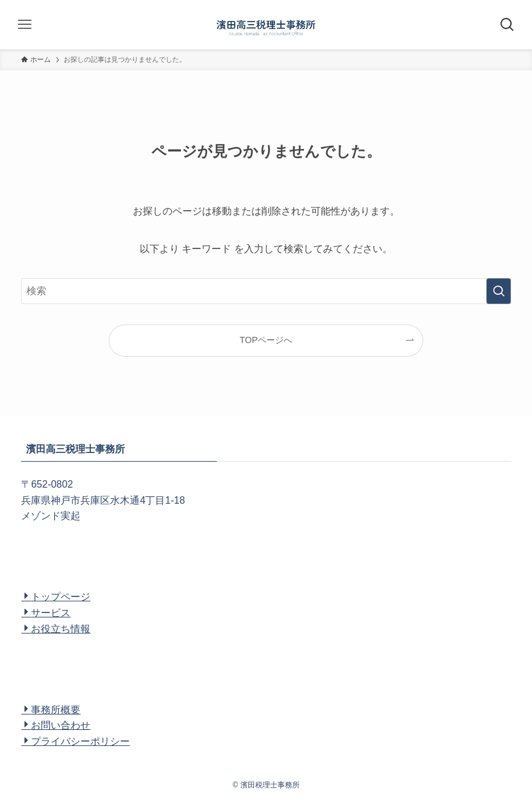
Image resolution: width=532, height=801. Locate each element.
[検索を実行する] (499, 291)
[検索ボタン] (507, 25)
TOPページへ (266, 340)
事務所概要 (51, 710)
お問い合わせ (56, 725)
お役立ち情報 (56, 629)
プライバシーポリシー (75, 741)
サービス (46, 613)
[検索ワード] (266, 291)
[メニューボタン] (25, 25)
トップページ (56, 597)
